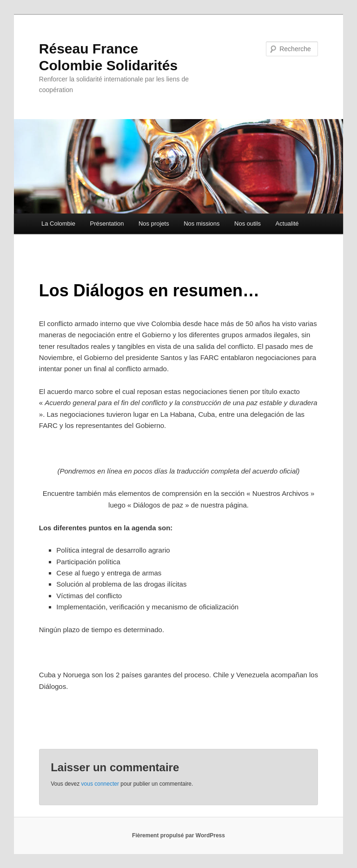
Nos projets (154, 224)
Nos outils (248, 224)
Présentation (107, 224)
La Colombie (58, 224)
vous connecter (100, 784)
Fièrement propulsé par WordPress (178, 835)
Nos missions (202, 224)
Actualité (287, 224)
